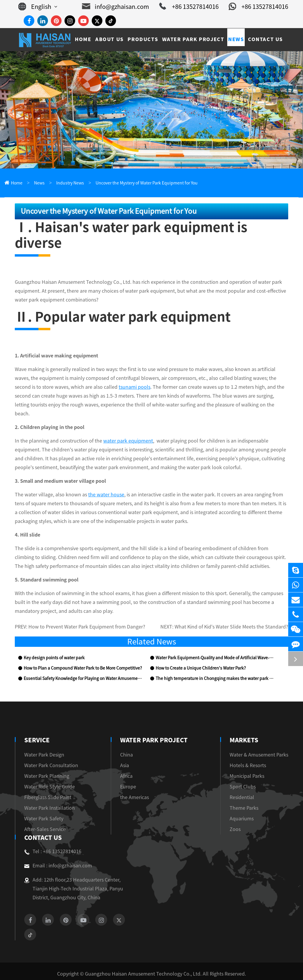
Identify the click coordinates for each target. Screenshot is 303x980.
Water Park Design (44, 741)
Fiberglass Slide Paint (48, 783)
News (39, 183)
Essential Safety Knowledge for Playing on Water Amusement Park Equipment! (84, 664)
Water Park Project (154, 726)
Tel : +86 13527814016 (53, 838)
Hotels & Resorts (248, 751)
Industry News (70, 183)
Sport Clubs (243, 773)
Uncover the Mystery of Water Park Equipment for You (147, 183)
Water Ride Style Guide (50, 773)
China (129, 741)
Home (17, 183)
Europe (130, 773)
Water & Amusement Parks (259, 741)
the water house (106, 480)
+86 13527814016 (189, 7)
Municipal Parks (247, 762)
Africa (129, 762)
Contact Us (42, 824)
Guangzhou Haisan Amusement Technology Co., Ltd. (143, 960)
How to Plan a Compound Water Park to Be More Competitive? (83, 654)
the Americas (137, 783)
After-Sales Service (45, 815)
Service (36, 726)
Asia (127, 751)
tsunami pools (134, 372)
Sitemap (133, 969)
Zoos (235, 815)
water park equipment (128, 426)
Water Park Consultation (51, 751)
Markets (244, 726)
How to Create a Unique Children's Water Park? (201, 654)
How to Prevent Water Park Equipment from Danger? (87, 613)
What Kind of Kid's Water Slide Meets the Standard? (231, 613)
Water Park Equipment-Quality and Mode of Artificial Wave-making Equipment (216, 644)
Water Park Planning (47, 762)
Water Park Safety (44, 805)
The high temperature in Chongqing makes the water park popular (216, 664)
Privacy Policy (165, 969)
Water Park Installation (50, 794)
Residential (242, 783)
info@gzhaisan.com (116, 7)
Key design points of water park (54, 644)
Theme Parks (244, 794)
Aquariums (242, 805)
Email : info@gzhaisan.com (58, 852)
